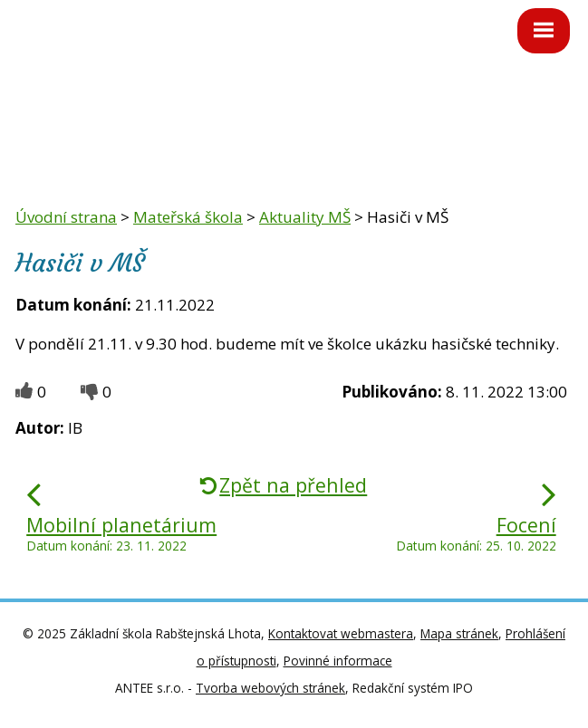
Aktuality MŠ (305, 217)
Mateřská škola (188, 217)
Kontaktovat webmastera (341, 633)
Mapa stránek (459, 633)
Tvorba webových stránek (270, 688)
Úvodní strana (66, 217)
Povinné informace (338, 661)
